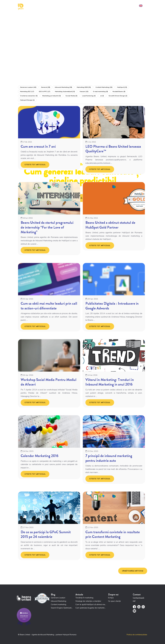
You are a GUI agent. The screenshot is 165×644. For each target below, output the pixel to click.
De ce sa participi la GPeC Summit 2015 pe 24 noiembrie (46, 534)
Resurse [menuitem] (110, 5)
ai (102, 96)
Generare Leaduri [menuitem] (58, 598)
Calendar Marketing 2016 (40, 456)
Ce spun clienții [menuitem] (114, 601)
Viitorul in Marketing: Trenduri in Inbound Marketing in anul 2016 (110, 382)
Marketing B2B (84, 87)
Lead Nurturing (89, 96)
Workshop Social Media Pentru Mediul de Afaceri (49, 382)
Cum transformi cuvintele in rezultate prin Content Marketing (113, 534)
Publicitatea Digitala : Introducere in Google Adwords (112, 306)
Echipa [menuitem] (111, 598)
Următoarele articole (133, 571)
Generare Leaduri (28, 87)
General (46, 87)
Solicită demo (131, 5)
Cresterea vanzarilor (29, 96)
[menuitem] (142, 5)
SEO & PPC (45, 92)
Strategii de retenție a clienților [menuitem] (88, 601)
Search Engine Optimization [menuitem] (62, 608)
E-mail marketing (100, 92)
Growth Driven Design (118, 96)
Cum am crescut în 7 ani (38, 147)
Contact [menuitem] (119, 5)
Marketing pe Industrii (52, 96)
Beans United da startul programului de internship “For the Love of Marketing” (47, 227)
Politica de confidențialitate (137, 635)
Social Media (71, 96)
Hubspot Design (27, 100)
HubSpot (122, 87)
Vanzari (84, 92)
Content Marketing (104, 87)
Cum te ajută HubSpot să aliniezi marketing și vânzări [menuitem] (91, 604)
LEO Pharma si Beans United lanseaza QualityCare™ (113, 149)
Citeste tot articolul (35, 165)
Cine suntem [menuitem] (86, 5)
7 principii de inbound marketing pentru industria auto (109, 458)
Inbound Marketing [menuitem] (59, 601)
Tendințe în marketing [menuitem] (84, 598)
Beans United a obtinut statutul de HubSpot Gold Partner (110, 225)
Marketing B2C (27, 92)
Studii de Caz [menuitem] (99, 5)
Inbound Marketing (63, 87)
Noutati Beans (119, 92)
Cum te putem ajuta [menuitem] (55, 5)
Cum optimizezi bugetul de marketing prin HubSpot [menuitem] (91, 608)
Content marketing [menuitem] (59, 604)
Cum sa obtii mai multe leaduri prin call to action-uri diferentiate (49, 306)
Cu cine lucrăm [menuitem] (72, 5)
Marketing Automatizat (65, 92)
